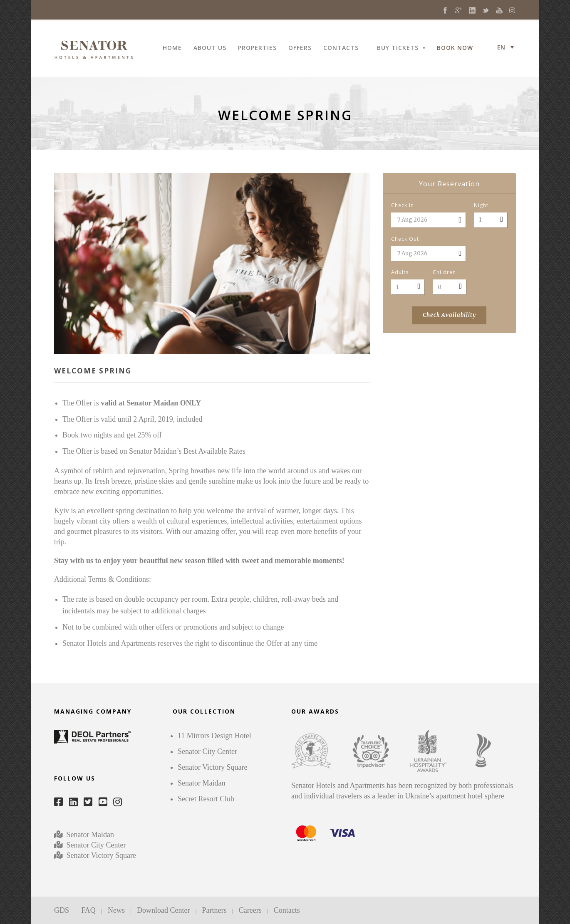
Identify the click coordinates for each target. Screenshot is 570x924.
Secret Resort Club (206, 799)
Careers (250, 910)
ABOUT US (210, 48)
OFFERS (300, 48)
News (116, 910)
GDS (62, 910)
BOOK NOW (455, 48)
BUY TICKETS (398, 48)
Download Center (163, 910)
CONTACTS (341, 48)
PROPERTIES (257, 48)
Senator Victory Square (102, 855)
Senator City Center (95, 845)
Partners (214, 910)
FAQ (88, 910)
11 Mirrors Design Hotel (214, 736)
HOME (172, 48)
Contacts (287, 910)
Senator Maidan (89, 835)
